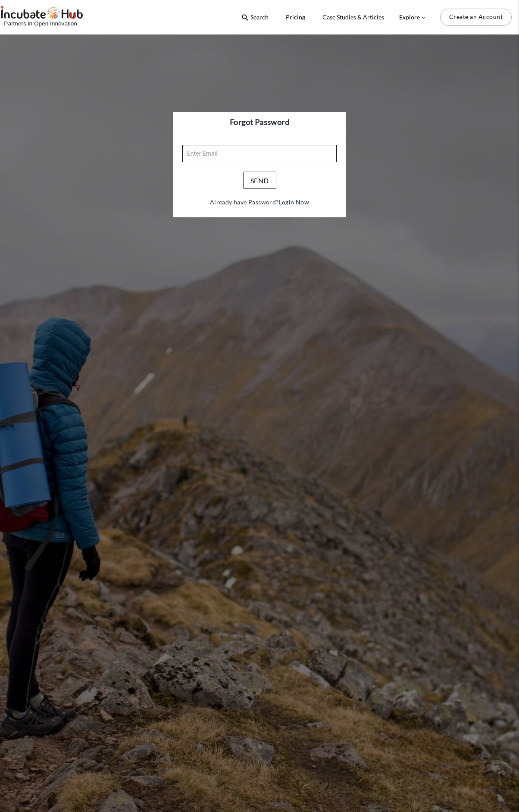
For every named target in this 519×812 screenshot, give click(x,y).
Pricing (295, 17)
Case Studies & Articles (353, 17)
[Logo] (42, 17)
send (260, 180)
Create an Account (476, 17)
